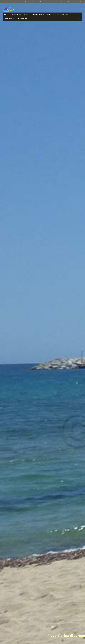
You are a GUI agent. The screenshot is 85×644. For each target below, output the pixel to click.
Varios (36, 2)
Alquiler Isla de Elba (10, 19)
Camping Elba (27, 15)
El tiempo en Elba (46, 2)
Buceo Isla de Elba (66, 15)
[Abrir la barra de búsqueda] (80, 19)
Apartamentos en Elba (39, 15)
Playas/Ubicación (8, 2)
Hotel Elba (7, 15)
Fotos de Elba (73, 2)
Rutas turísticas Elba (60, 2)
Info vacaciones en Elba (23, 2)
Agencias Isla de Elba (53, 15)
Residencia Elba (17, 15)
